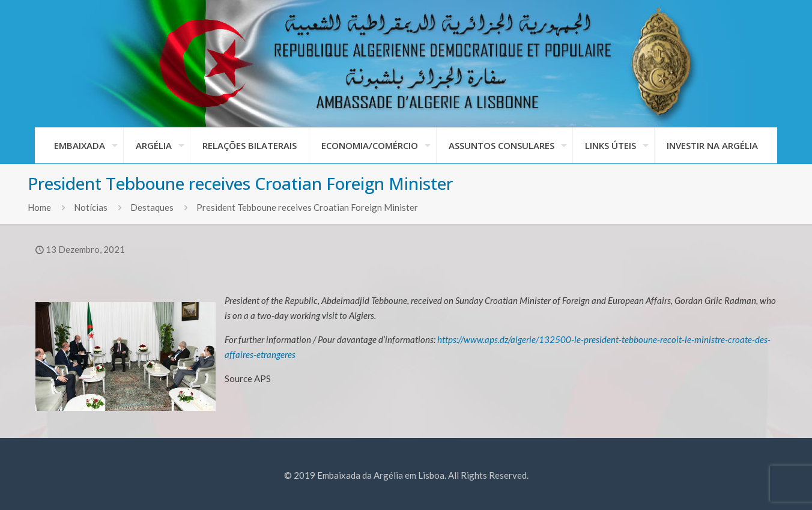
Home (39, 207)
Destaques (152, 207)
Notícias (91, 207)
